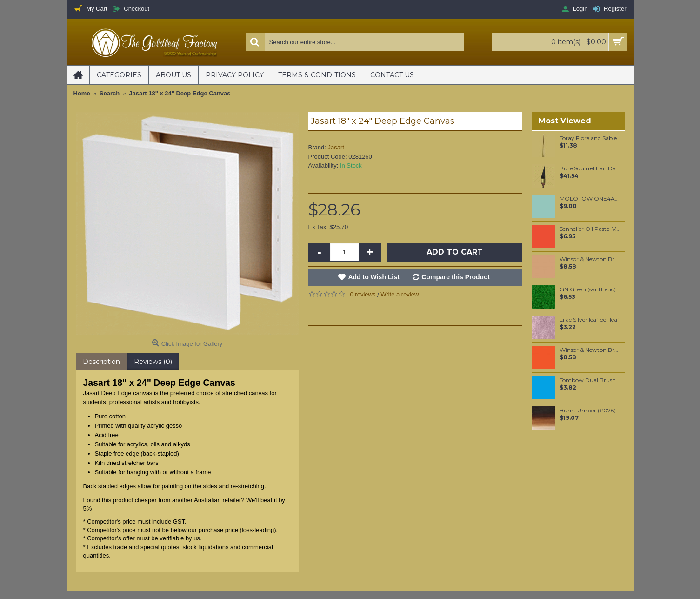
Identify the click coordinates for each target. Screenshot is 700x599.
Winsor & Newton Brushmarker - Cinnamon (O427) (590, 259)
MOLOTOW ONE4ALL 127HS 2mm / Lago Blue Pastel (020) (590, 199)
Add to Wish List (373, 277)
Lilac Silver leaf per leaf (589, 320)
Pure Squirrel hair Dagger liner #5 (590, 168)
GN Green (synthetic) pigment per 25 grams (590, 289)
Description (101, 362)
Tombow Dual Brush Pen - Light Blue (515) (590, 380)
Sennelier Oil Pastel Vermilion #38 (590, 229)
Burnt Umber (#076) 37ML (590, 411)
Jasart (336, 147)
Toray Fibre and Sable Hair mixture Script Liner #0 (590, 138)
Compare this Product (455, 277)
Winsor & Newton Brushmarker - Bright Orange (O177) (590, 350)
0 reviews (363, 294)
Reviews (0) (153, 362)
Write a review (400, 294)
